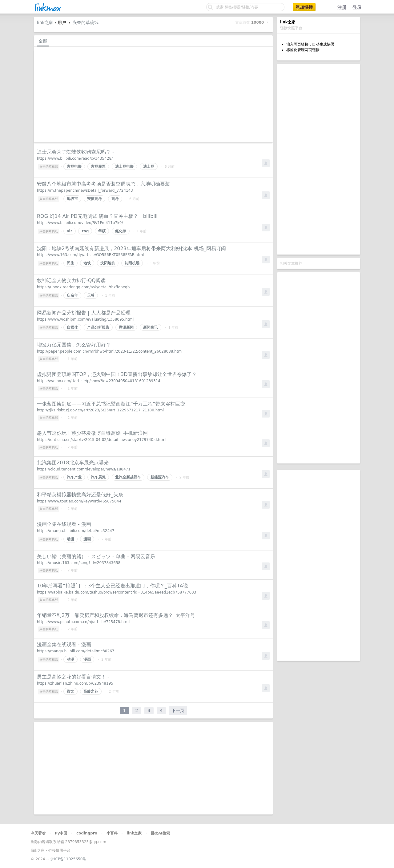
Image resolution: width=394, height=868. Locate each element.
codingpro (87, 833)
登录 (357, 7)
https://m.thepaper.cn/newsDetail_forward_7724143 (85, 190)
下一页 (178, 710)
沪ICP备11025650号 (68, 859)
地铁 (87, 263)
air (70, 231)
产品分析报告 (98, 327)
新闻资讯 (151, 327)
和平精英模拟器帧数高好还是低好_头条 (80, 495)
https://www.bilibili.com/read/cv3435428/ (75, 158)
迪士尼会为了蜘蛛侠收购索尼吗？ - (76, 152)
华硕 (102, 231)
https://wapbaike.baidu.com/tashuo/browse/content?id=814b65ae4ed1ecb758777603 (117, 592)
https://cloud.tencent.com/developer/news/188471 (84, 469)
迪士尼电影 (124, 166)
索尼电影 (74, 166)
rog (85, 231)
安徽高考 (94, 199)
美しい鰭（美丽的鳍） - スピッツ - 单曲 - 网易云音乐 (96, 556)
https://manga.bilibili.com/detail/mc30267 (76, 651)
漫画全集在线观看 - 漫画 (64, 524)
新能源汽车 (160, 477)
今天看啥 (38, 833)
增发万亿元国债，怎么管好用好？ (74, 345)
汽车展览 (98, 477)
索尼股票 (98, 166)
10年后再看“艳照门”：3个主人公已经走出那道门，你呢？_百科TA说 (113, 586)
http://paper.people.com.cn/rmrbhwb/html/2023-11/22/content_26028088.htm (109, 351)
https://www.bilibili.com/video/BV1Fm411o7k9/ (80, 223)
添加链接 (304, 7)
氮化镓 (121, 231)
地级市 (72, 199)
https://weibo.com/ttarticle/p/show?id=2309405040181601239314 (99, 381)
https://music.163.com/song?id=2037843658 (79, 563)
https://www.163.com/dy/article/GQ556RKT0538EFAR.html (90, 255)
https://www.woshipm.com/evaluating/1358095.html (85, 319)
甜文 (70, 691)
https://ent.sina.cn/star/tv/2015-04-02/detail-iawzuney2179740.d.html (102, 440)
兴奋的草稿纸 (86, 22)
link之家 (45, 22)
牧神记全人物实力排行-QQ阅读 (71, 280)
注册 (342, 7)
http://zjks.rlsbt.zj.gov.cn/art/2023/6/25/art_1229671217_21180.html (100, 410)
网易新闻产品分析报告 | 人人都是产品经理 (84, 313)
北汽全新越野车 (128, 477)
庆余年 (72, 295)
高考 (115, 199)
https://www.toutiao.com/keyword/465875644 (79, 501)
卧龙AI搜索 (160, 833)
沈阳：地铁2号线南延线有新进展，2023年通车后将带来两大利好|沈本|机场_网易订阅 (131, 248)
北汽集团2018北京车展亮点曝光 (73, 463)
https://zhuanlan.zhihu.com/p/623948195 (75, 683)
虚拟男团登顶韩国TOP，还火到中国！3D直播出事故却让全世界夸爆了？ (117, 374)
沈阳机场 (132, 263)
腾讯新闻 (126, 327)
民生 (70, 263)
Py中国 (61, 833)
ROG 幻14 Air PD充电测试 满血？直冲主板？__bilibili (97, 216)
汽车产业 (74, 477)
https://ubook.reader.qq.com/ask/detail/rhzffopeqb (83, 287)
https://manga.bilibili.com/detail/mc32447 (76, 531)
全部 (43, 41)
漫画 (87, 539)
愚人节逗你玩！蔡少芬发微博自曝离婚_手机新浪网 (92, 433)
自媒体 (72, 327)
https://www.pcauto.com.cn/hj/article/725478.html (83, 622)
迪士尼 (149, 166)
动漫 (70, 539)
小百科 (112, 833)
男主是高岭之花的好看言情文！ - (73, 677)
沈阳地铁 (108, 263)
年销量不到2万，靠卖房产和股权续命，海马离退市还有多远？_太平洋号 (116, 615)
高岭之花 (91, 691)
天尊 (91, 295)
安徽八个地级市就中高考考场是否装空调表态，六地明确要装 (103, 184)
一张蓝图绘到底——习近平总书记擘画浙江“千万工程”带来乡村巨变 (111, 404)
